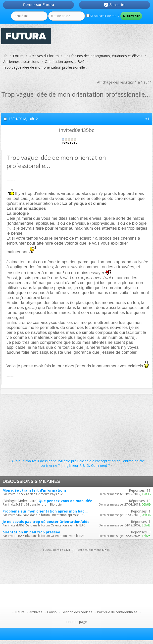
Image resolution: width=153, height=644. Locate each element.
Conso (52, 612)
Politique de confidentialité (117, 612)
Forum (18, 56)
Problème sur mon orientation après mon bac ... (45, 511)
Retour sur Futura (39, 5)
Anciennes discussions (21, 62)
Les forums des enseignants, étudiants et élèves (103, 56)
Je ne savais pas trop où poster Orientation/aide (46, 522)
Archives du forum (44, 56)
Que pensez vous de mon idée (65, 501)
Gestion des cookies (77, 612)
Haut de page (77, 622)
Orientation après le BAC (65, 62)
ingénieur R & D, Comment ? (87, 465)
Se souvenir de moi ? (103, 16)
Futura (20, 612)
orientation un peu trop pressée (31, 532)
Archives (36, 612)
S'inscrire (115, 5)
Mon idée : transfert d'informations (35, 490)
